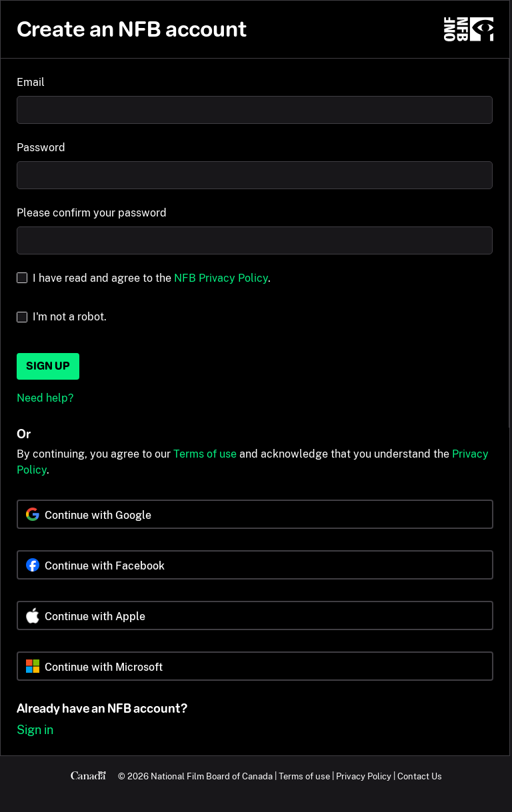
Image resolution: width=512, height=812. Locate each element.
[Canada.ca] (88, 776)
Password (41, 148)
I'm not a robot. (70, 317)
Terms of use (205, 454)
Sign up (48, 366)
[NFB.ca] (469, 29)
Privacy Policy (364, 776)
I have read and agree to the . (152, 278)
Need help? (45, 398)
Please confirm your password (92, 213)
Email (31, 82)
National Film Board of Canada (212, 776)
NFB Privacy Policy (221, 278)
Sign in (35, 730)
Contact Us (420, 776)
